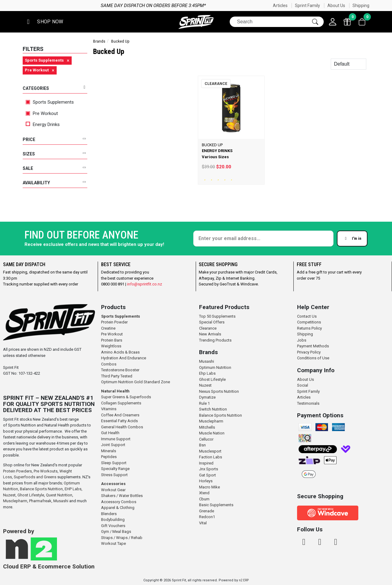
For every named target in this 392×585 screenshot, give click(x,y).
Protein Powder (114, 322)
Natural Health (115, 391)
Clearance (208, 328)
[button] (44, 22)
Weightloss (111, 346)
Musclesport (210, 451)
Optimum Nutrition (215, 367)
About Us (336, 6)
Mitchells (207, 427)
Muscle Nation (212, 433)
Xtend (204, 493)
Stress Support (114, 475)
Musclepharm (15, 501)
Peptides (109, 457)
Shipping (361, 6)
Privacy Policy (309, 352)
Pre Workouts (46, 471)
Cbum (204, 499)
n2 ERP (244, 580)
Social (303, 385)
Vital (203, 523)
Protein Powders (17, 471)
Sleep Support (114, 463)
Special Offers (212, 322)
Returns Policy (309, 328)
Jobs (302, 340)
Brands (99, 41)
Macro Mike (209, 487)
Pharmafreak (40, 501)
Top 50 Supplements (217, 316)
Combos (109, 364)
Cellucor (206, 439)
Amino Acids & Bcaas (120, 352)
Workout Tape (113, 543)
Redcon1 (207, 517)
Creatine (108, 328)
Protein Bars (112, 340)
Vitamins (109, 409)
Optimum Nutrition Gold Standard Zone (136, 382)
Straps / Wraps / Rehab (122, 538)
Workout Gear (113, 490)
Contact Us (307, 316)
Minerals (109, 451)
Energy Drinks (43, 124)
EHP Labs (73, 489)
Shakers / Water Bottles (122, 496)
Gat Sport (207, 475)
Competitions (309, 322)
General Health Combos (122, 427)
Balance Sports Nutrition (41, 489)
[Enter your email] (263, 239)
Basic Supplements (216, 505)
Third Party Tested (117, 376)
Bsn (202, 445)
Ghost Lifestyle (31, 495)
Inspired (206, 463)
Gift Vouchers (113, 526)
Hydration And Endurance (124, 358)
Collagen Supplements (121, 403)
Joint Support (113, 445)
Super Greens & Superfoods (126, 397)
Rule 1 (204, 403)
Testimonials (308, 403)
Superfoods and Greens (35, 477)
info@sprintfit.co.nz (145, 284)
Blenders (109, 514)
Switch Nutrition (213, 409)
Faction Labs (211, 457)
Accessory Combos (119, 502)
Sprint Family (307, 6)
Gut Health (110, 433)
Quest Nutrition (59, 495)
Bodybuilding (113, 520)
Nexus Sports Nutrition (219, 391)
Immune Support (116, 439)
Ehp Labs (207, 373)
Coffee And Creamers (120, 415)
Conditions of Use (313, 358)
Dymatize (207, 397)
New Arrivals (210, 334)
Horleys (206, 481)
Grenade (207, 511)
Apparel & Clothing (118, 508)
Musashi (61, 501)
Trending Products (215, 340)
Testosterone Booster (120, 370)
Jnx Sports (209, 469)
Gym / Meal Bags (116, 531)
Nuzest (9, 495)
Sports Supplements (50, 102)
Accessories (113, 484)
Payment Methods (313, 346)
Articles (280, 6)
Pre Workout (42, 113)
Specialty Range (115, 469)
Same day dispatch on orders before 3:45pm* (270, 6)
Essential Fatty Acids (119, 421)
